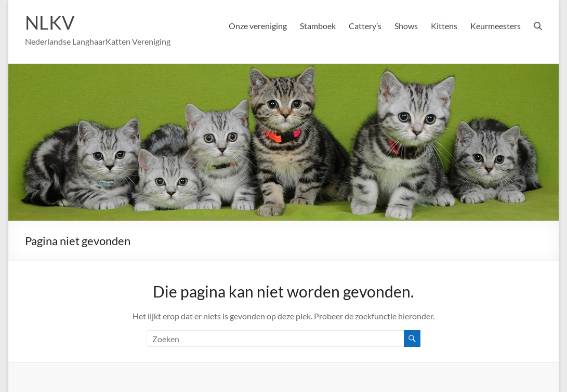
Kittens (444, 26)
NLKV (50, 22)
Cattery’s (365, 26)
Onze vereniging (258, 26)
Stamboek (318, 26)
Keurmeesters (496, 26)
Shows (406, 26)
